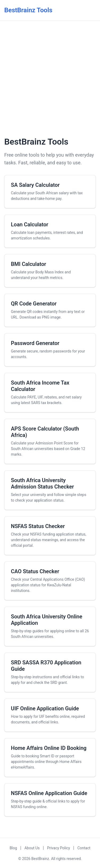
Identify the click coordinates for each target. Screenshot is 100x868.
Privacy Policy (59, 848)
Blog (13, 848)
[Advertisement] (50, 78)
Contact (84, 848)
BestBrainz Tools (28, 10)
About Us (32, 848)
